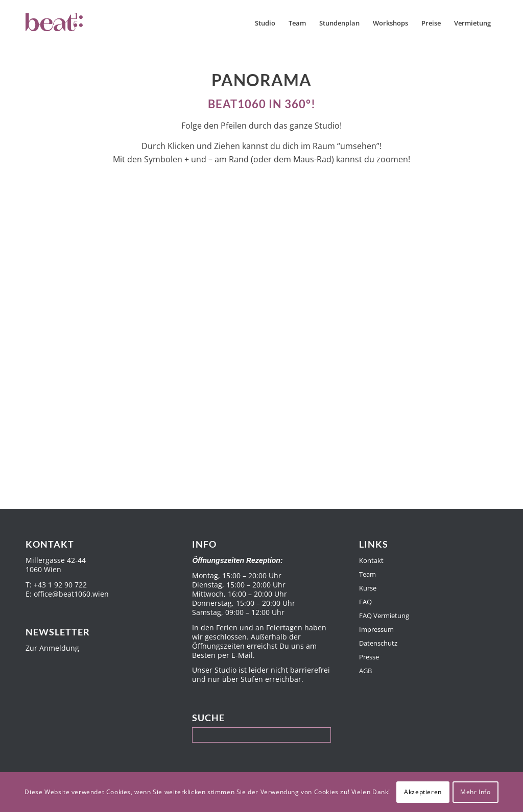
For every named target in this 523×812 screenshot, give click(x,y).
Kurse (368, 588)
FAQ (365, 602)
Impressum (376, 629)
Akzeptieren (423, 792)
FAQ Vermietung (384, 616)
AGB (365, 671)
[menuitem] (265, 23)
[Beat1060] (76, 23)
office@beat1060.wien (71, 594)
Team (367, 574)
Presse (369, 657)
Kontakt (371, 560)
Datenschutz (378, 643)
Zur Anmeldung (52, 648)
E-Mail (242, 655)
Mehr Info (475, 792)
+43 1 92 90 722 (60, 585)
